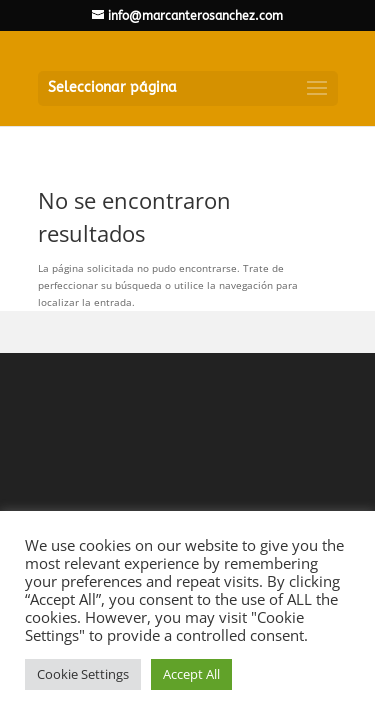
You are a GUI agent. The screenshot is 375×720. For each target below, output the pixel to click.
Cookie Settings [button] (83, 674)
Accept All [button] (191, 674)
